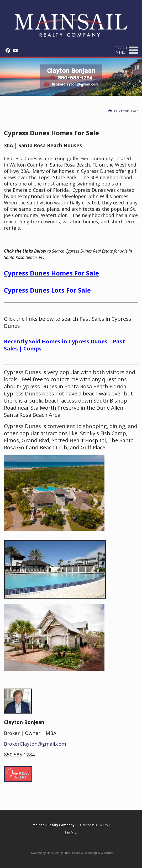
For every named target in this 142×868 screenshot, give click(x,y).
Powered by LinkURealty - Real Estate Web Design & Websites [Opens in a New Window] (71, 853)
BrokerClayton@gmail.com (75, 84)
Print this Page (123, 111)
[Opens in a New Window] (6, 50)
